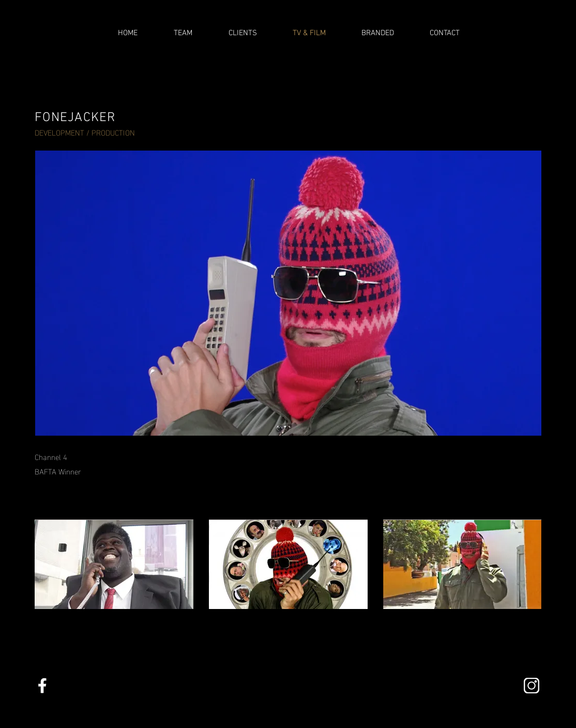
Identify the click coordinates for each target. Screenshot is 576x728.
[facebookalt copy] (42, 686)
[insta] (532, 686)
